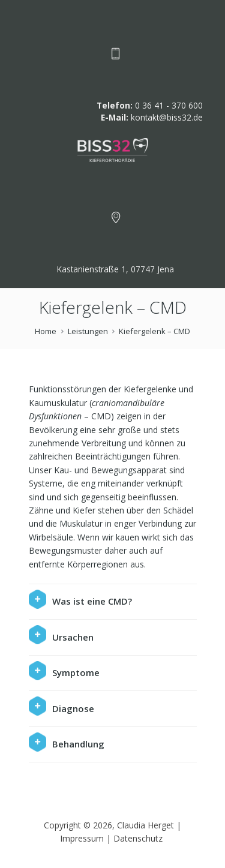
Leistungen (88, 331)
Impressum (82, 838)
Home (46, 331)
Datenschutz (139, 838)
